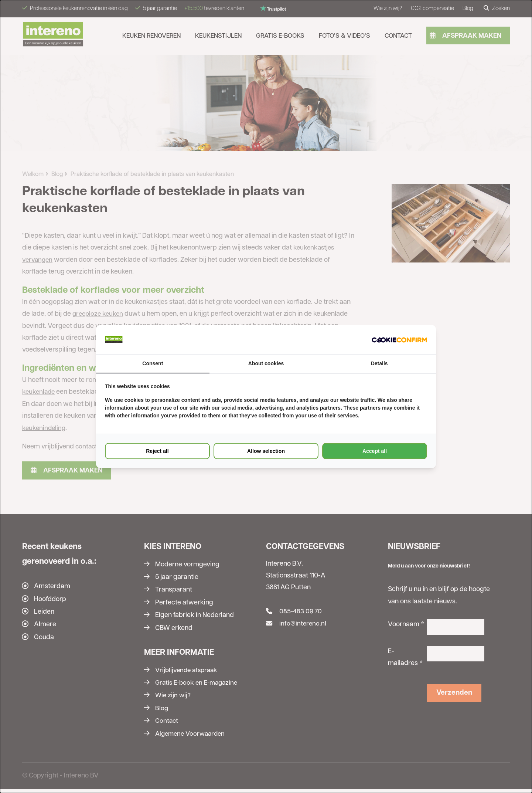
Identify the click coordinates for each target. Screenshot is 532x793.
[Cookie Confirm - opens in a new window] (399, 339)
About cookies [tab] (266, 364)
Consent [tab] (153, 364)
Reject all (157, 451)
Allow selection (266, 451)
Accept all (375, 451)
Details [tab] (379, 364)
